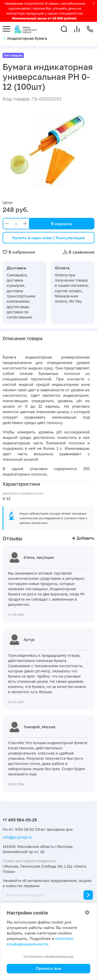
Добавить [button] (83, 538)
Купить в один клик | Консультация (48, 238)
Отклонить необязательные (48, 956)
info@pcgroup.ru (17, 837)
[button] (64, 29)
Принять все (48, 968)
